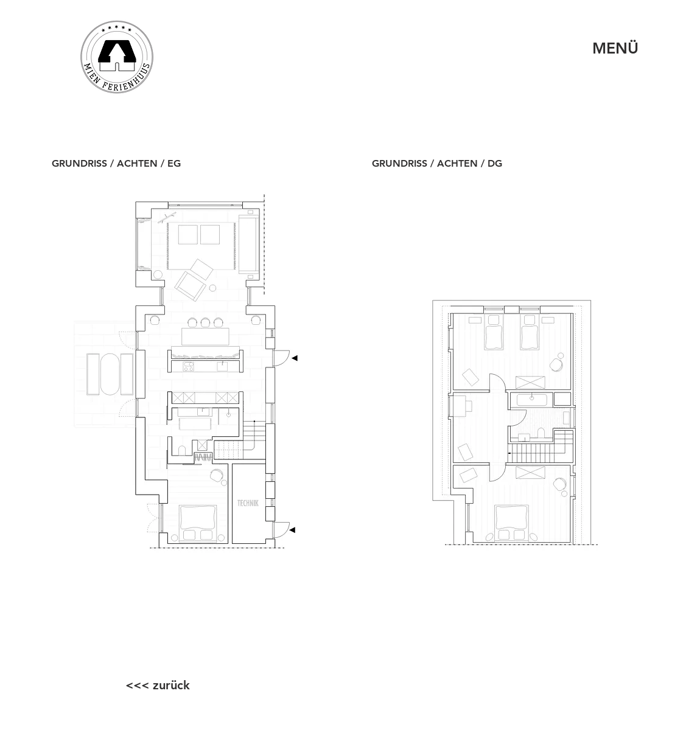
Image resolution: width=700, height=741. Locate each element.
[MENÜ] (615, 48)
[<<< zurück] (157, 685)
